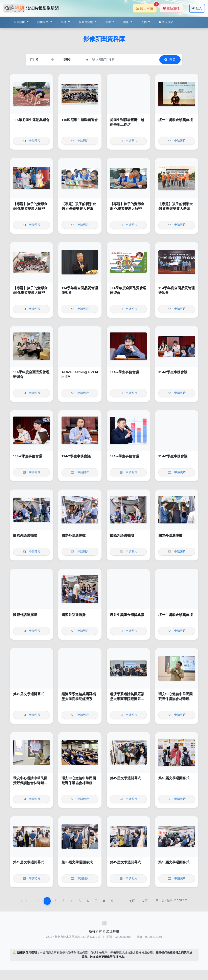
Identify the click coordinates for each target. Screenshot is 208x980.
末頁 (144, 901)
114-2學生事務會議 (125, 372)
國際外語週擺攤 (25, 535)
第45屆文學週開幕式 (29, 694)
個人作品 (166, 22)
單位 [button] (109, 22)
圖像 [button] (126, 22)
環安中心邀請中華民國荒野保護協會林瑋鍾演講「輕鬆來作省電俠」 (176, 699)
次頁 (132, 901)
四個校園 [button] (20, 22)
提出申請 (146, 7)
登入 (197, 8)
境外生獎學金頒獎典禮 (176, 120)
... (121, 901)
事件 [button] (64, 22)
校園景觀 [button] (43, 22)
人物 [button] (144, 22)
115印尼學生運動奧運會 (31, 120)
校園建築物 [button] (86, 22)
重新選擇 (171, 8)
